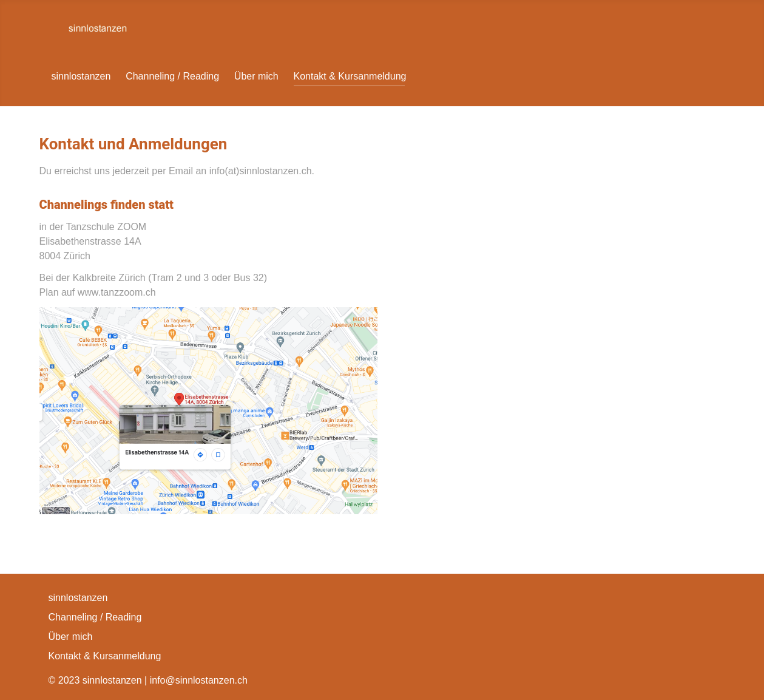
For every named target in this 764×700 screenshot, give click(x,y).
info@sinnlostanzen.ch (199, 680)
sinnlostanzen (81, 76)
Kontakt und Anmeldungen (134, 144)
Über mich (256, 76)
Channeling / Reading (172, 76)
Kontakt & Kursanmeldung (350, 76)
